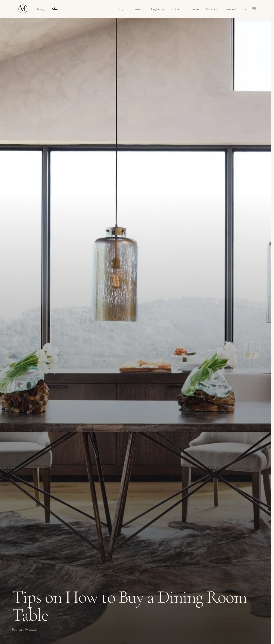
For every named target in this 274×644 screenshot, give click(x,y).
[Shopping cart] (254, 8)
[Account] (244, 8)
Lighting (158, 9)
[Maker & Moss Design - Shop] (23, 9)
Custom (193, 9)
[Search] (121, 9)
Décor (175, 9)
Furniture (137, 9)
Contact (230, 9)
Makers (211, 9)
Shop (56, 9)
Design (40, 9)
